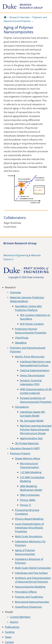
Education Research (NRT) (25, 448)
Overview (15, 292)
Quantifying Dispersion (28, 607)
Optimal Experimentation (35, 370)
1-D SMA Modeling (31, 472)
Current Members (20, 617)
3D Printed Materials (27, 443)
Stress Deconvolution (32, 375)
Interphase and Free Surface (31, 573)
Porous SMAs (28, 500)
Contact (9, 642)
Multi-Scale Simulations (29, 536)
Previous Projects (20, 453)
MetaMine (21, 343)
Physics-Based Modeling (29, 519)
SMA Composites (30, 495)
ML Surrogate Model (32, 421)
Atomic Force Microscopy (30, 357)
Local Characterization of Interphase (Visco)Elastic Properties (29, 528)
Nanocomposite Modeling (30, 587)
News (8, 637)
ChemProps (22, 338)
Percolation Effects (26, 592)
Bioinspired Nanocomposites (32, 602)
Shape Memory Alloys (28, 458)
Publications (12, 627)
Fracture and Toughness (29, 597)
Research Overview (19, 17)
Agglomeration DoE (31, 438)
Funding (10, 632)
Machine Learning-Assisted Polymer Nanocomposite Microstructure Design (36, 429)
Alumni (14, 622)
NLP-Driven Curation (32, 324)
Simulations (22, 407)
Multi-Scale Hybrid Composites (33, 568)
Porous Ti (26, 505)
